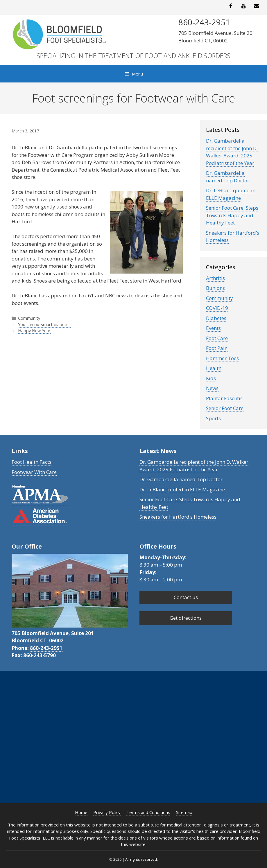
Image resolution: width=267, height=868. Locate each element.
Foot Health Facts (32, 462)
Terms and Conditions (148, 812)
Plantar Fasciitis (224, 398)
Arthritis (215, 278)
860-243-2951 (46, 648)
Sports (213, 418)
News (212, 388)
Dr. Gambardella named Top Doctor (228, 177)
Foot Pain (217, 348)
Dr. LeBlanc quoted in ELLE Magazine (231, 194)
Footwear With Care (34, 472)
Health (214, 368)
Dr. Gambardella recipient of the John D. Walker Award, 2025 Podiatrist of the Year (232, 152)
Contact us (186, 597)
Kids (211, 378)
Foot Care (217, 338)
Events (213, 328)
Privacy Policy (107, 812)
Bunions (215, 288)
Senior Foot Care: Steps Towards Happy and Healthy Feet (232, 215)
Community (29, 318)
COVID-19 (217, 308)
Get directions (186, 618)
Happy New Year (34, 331)
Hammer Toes (222, 358)
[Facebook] (231, 6)
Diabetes (216, 318)
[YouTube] (243, 6)
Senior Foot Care (225, 408)
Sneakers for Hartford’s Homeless (178, 517)
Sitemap (184, 812)
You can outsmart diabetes (44, 325)
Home (81, 812)
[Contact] (257, 6)
